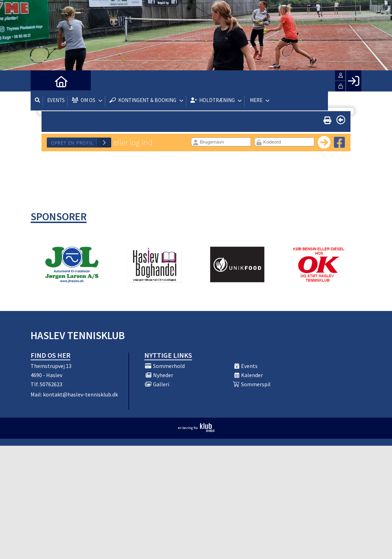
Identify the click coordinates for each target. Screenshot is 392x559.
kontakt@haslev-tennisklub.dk (80, 394)
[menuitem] (41, 81)
